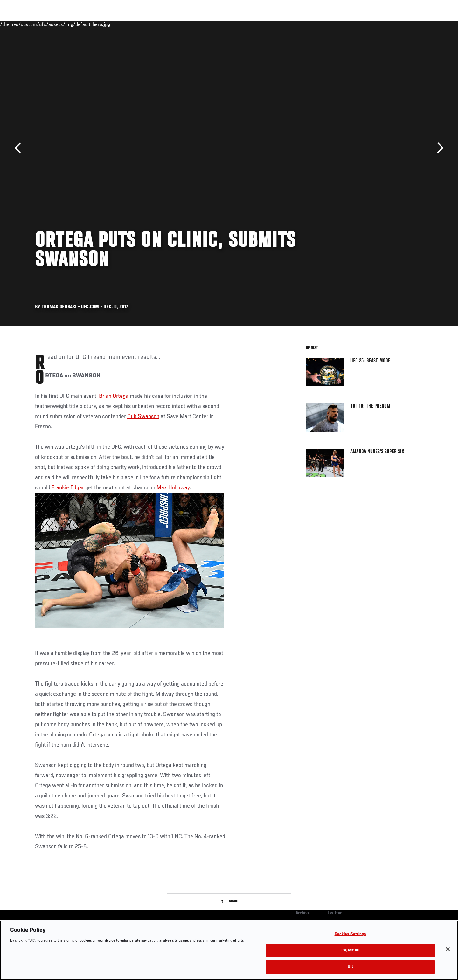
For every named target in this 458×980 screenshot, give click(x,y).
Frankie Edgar (68, 488)
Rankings (55, 24)
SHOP (409, 24)
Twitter (335, 913)
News (108, 24)
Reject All (350, 951)
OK (350, 967)
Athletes (83, 24)
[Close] (448, 949)
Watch (350, 24)
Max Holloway (173, 488)
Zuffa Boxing (381, 24)
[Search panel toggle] (427, 24)
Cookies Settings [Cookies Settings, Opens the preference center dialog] (350, 934)
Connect (325, 24)
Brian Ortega (114, 396)
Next (438, 148)
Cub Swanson (143, 417)
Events (28, 24)
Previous (20, 148)
